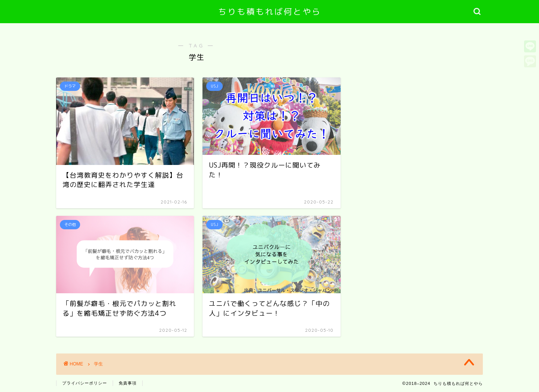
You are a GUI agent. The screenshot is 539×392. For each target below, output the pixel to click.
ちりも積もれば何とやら (270, 11)
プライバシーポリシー (85, 383)
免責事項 (128, 383)
